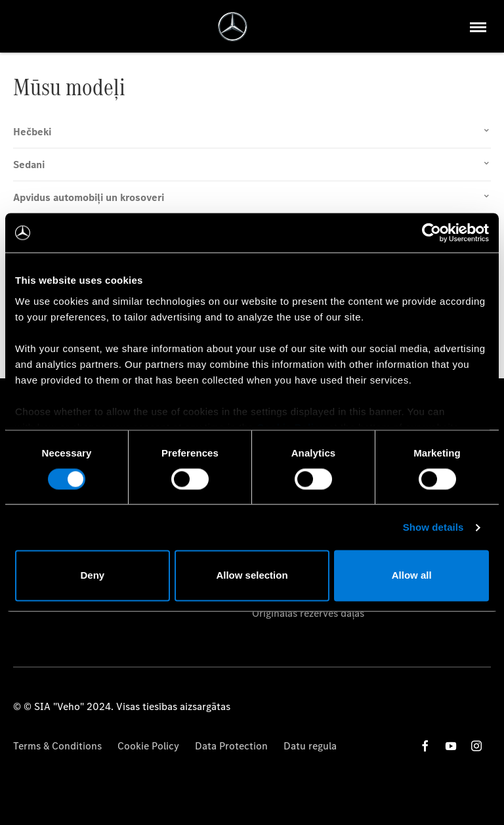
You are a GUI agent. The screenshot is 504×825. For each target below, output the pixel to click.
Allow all (412, 576)
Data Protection (231, 746)
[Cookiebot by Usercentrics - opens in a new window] (431, 233)
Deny (92, 576)
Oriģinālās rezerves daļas (308, 613)
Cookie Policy (148, 746)
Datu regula (310, 746)
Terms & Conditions (57, 746)
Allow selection (252, 576)
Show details (433, 527)
